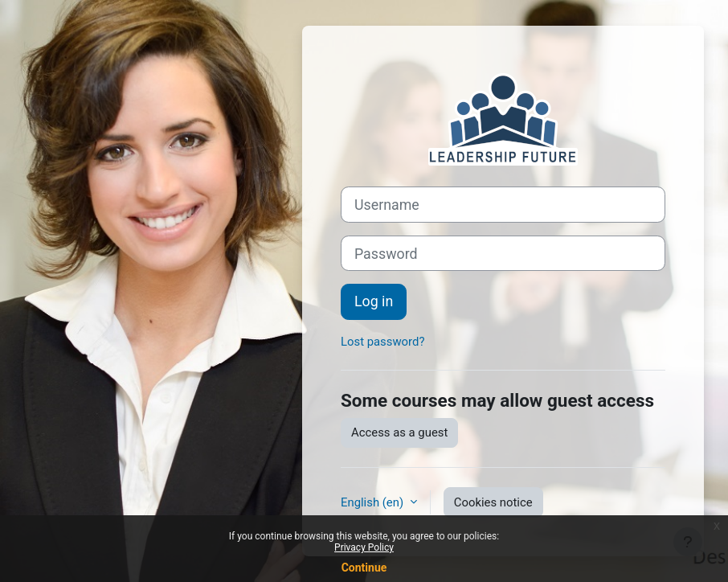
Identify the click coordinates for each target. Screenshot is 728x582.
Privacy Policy (364, 547)
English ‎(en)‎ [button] (374, 502)
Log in (374, 301)
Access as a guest (399, 432)
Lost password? (382, 342)
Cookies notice (493, 502)
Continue (364, 568)
